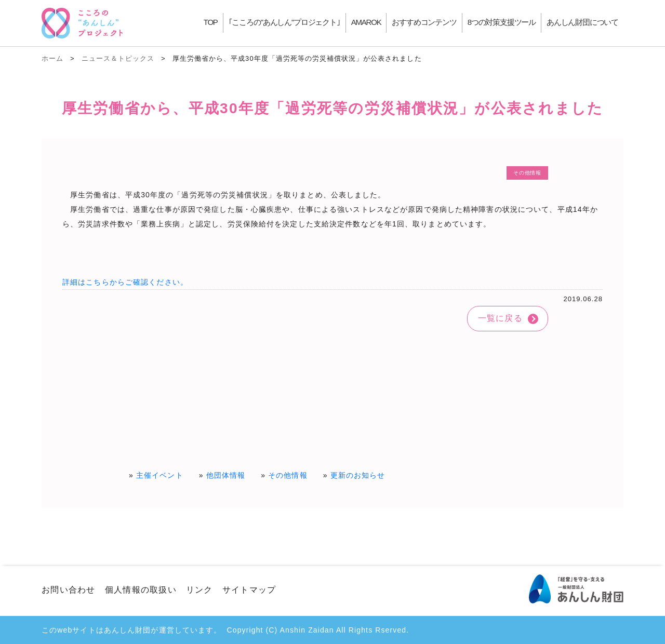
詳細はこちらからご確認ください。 (125, 282)
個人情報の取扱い (141, 590)
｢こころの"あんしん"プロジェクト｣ (284, 22)
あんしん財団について (582, 22)
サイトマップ (249, 590)
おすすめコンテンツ (424, 22)
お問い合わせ (69, 590)
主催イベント (160, 475)
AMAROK (366, 22)
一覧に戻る (500, 318)
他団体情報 (226, 475)
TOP (211, 22)
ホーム (52, 58)
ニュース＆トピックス (118, 58)
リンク (199, 590)
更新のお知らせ (358, 475)
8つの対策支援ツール (502, 22)
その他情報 (288, 475)
